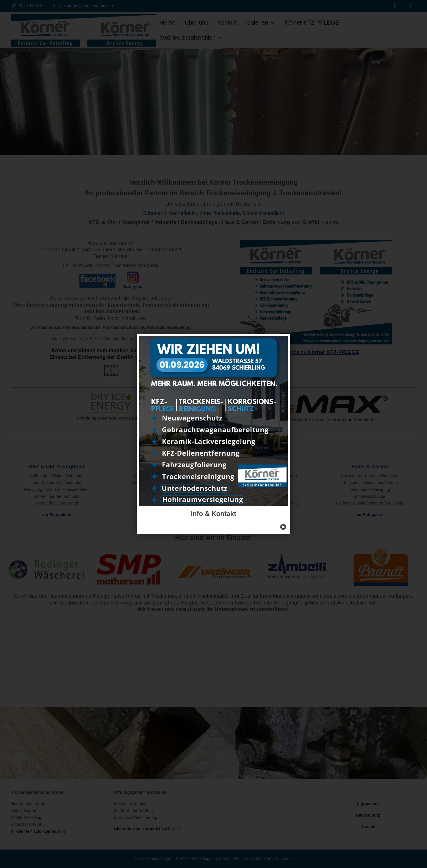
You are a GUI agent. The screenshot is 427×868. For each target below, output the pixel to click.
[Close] (283, 527)
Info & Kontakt (213, 514)
